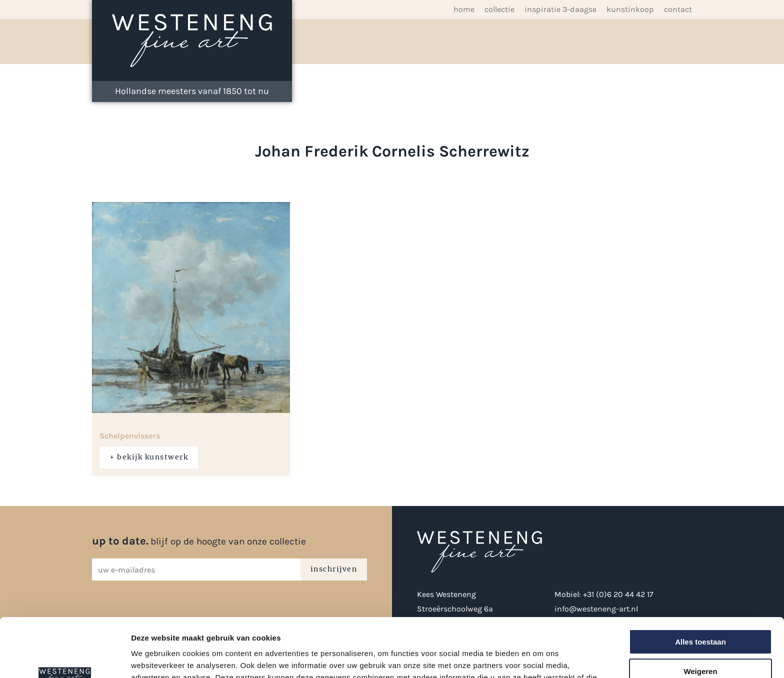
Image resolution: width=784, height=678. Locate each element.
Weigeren (700, 613)
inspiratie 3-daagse (560, 9)
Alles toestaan (700, 583)
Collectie (499, 9)
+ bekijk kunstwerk (149, 457)
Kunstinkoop (630, 9)
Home (464, 9)
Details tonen (155, 658)
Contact (678, 9)
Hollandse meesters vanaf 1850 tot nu (192, 91)
